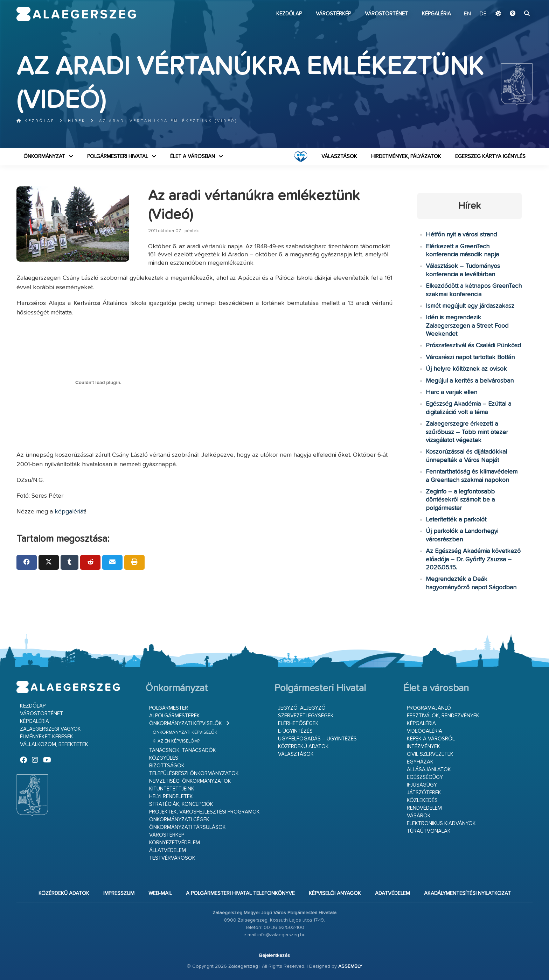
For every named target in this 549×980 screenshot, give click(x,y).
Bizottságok (167, 766)
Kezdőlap (289, 14)
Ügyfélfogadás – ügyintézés (317, 739)
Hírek (77, 121)
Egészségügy (425, 777)
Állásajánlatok (429, 770)
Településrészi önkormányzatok (194, 773)
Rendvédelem (424, 808)
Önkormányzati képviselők (186, 723)
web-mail (160, 893)
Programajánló (429, 708)
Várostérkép (333, 14)
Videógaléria (425, 731)
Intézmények (423, 747)
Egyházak (420, 762)
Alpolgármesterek (175, 716)
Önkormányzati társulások (187, 827)
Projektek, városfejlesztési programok (204, 812)
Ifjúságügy (422, 785)
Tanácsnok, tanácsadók (183, 750)
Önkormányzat (44, 157)
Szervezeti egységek (306, 716)
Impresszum (119, 893)
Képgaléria (436, 14)
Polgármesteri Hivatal (118, 157)
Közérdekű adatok (303, 747)
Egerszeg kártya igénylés (490, 157)
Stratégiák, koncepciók (181, 804)
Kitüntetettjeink (172, 789)
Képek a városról (431, 739)
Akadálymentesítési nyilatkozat (467, 893)
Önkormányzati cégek (179, 820)
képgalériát (70, 512)
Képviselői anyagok (335, 893)
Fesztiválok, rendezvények (443, 716)
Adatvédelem (392, 893)
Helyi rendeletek (171, 797)
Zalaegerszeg (76, 14)
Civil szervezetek (430, 754)
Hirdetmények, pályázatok (406, 157)
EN (467, 14)
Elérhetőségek (298, 723)
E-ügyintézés (295, 731)
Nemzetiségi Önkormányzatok (190, 781)
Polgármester (169, 708)
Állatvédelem (168, 850)
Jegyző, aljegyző (302, 708)
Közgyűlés (164, 758)
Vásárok (419, 816)
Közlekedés (422, 800)
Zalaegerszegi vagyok (50, 729)
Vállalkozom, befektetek (54, 744)
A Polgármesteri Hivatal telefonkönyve (240, 893)
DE (483, 14)
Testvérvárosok (172, 858)
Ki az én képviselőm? (176, 741)
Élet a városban (193, 157)
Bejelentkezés (274, 956)
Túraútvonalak (429, 831)
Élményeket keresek (47, 737)
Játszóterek (424, 793)
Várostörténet (386, 14)
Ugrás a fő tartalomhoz (515, 3)
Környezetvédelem (175, 843)
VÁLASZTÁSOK (339, 157)
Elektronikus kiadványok (441, 823)
